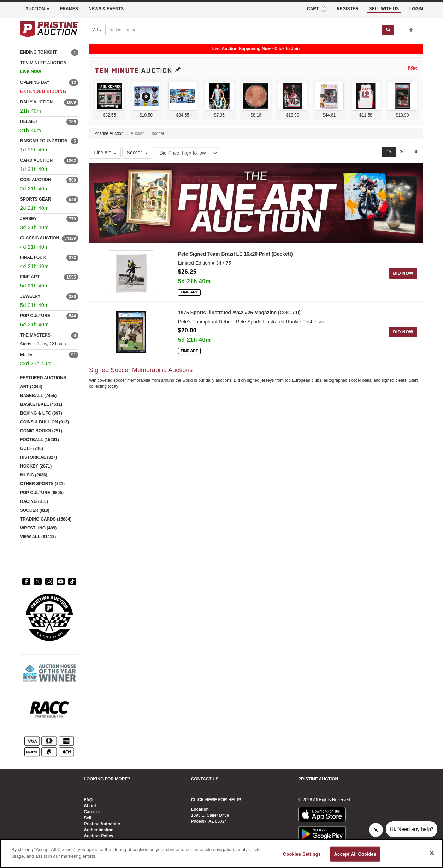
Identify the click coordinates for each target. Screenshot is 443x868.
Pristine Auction (109, 133)
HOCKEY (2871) (36, 466)
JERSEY (28, 219)
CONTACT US (205, 779)
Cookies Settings (302, 854)
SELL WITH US (384, 9)
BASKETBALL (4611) (41, 404)
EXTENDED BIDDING (43, 91)
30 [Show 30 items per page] (402, 152)
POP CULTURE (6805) (42, 493)
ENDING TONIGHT (39, 52)
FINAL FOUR (33, 257)
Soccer (137, 153)
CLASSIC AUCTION (40, 238)
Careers (92, 812)
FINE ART (30, 277)
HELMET (29, 121)
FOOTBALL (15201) (40, 440)
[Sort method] (186, 153)
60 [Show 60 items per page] (416, 152)
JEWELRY (30, 296)
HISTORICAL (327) (39, 457)
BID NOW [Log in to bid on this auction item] (403, 273)
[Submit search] (388, 30)
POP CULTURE (35, 316)
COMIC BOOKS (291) (41, 431)
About (90, 806)
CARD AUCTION (36, 160)
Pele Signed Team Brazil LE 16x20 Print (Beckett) (235, 254)
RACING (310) (34, 501)
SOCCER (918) (35, 510)
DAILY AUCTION (36, 102)
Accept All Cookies (355, 854)
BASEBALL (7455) (38, 396)
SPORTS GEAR (36, 199)
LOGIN (416, 9)
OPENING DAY (35, 82)
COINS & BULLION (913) (45, 422)
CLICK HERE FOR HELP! (216, 800)
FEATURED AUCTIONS (43, 378)
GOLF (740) (32, 448)
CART (317, 9)
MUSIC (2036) (34, 475)
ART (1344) (31, 387)
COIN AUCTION (36, 180)
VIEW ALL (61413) (38, 537)
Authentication (99, 830)
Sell (87, 818)
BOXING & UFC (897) (41, 413)
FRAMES (69, 9)
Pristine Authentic (102, 824)
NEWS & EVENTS (106, 9)
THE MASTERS (35, 335)
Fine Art (105, 153)
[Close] (432, 853)
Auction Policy (98, 836)
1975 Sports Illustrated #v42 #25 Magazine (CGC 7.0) (239, 313)
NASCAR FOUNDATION (44, 141)
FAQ (88, 800)
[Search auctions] (244, 30)
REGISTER (347, 9)
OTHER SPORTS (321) (42, 484)
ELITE (26, 355)
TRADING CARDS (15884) (46, 519)
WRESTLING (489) (38, 528)
